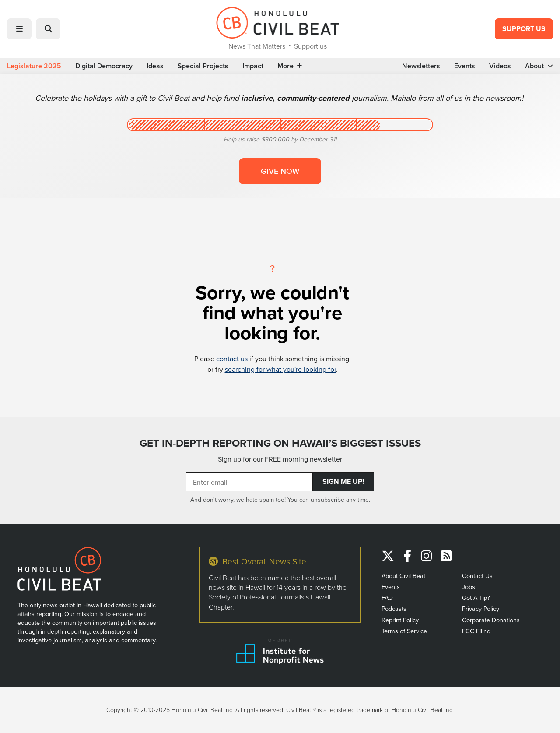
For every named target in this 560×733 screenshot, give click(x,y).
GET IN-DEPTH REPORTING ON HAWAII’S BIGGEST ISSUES (280, 443)
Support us (310, 46)
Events (465, 66)
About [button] (539, 66)
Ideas (155, 66)
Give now (280, 171)
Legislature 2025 (34, 66)
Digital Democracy (104, 66)
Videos (500, 66)
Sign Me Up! (343, 481)
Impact (253, 66)
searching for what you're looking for (280, 369)
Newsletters (421, 66)
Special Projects (203, 66)
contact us (232, 359)
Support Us (524, 29)
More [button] (290, 66)
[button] (19, 29)
